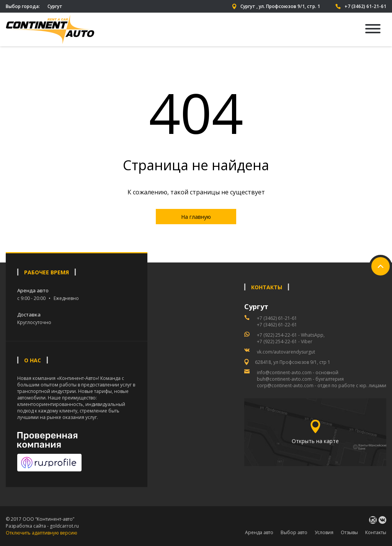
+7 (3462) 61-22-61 (277, 325)
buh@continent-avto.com (284, 379)
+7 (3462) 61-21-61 (361, 6)
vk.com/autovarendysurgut (286, 352)
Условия (324, 532)
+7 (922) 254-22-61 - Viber (285, 341)
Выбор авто (294, 532)
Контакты (376, 532)
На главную (196, 217)
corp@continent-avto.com (285, 385)
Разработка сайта (26, 526)
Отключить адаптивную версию (42, 533)
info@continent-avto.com (284, 372)
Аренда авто (259, 532)
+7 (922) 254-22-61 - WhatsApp (290, 335)
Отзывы (349, 532)
